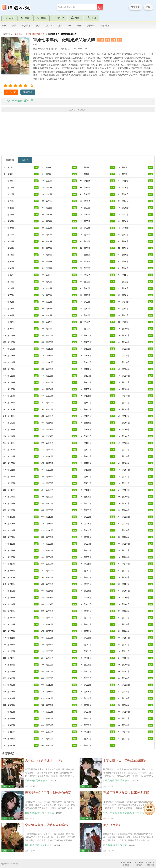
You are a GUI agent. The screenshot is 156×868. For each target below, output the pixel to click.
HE (70, 26)
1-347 (25, 162)
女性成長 (91, 26)
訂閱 (148, 7)
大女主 (49, 26)
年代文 (28, 34)
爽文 (38, 26)
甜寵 (60, 26)
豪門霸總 (105, 26)
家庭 (79, 26)
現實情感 (26, 26)
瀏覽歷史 (135, 7)
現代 (4, 26)
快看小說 (18, 34)
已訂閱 (12, 92)
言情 (14, 26)
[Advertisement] (78, 138)
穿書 (38, 34)
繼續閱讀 (28, 92)
